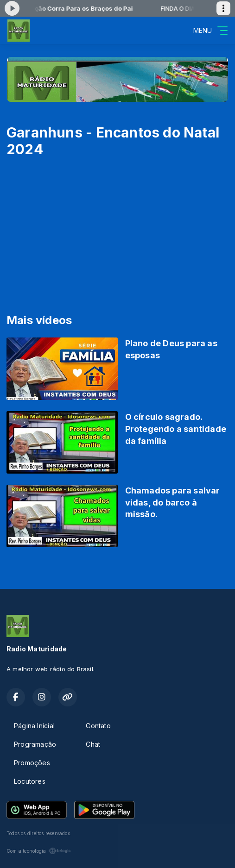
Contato (98, 726)
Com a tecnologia (39, 851)
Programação (35, 744)
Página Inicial (34, 726)
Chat (93, 744)
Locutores (30, 781)
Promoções (32, 763)
